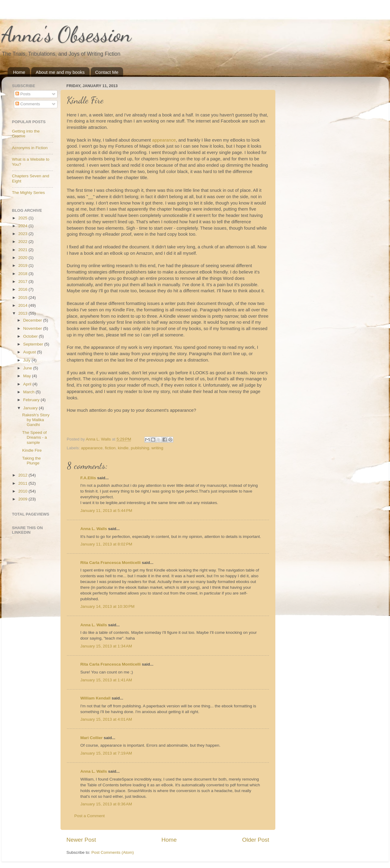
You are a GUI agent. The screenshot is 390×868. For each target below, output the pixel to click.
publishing (140, 448)
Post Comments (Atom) (113, 852)
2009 (23, 499)
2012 (23, 475)
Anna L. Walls (94, 529)
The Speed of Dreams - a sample (34, 437)
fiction (110, 448)
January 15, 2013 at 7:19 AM (106, 753)
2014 (23, 305)
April (28, 384)
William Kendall (96, 698)
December (33, 320)
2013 (23, 313)
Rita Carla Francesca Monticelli (111, 563)
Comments (28, 104)
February (32, 400)
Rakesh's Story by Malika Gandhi (36, 420)
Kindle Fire (32, 450)
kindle (123, 448)
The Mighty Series (29, 193)
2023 (23, 234)
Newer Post (81, 840)
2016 (23, 289)
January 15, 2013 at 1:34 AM (106, 646)
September (34, 344)
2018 (23, 274)
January (31, 408)
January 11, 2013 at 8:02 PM (107, 544)
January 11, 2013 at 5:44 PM (107, 511)
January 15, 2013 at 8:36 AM (106, 804)
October (31, 336)
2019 (23, 265)
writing (157, 448)
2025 (23, 218)
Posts (23, 94)
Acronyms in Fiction (30, 148)
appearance (164, 140)
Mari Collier (92, 738)
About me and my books (60, 72)
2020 (23, 258)
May (28, 376)
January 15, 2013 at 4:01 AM (106, 719)
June (28, 368)
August (30, 352)
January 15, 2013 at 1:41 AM (106, 680)
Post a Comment (90, 816)
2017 (23, 282)
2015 (23, 298)
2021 (23, 250)
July (28, 360)
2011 (23, 483)
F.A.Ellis (88, 478)
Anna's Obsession (66, 34)
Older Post (256, 840)
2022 (23, 242)
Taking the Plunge (31, 461)
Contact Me (107, 72)
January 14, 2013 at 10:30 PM (108, 606)
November (33, 328)
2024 (23, 226)
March (29, 392)
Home (19, 72)
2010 (23, 491)
